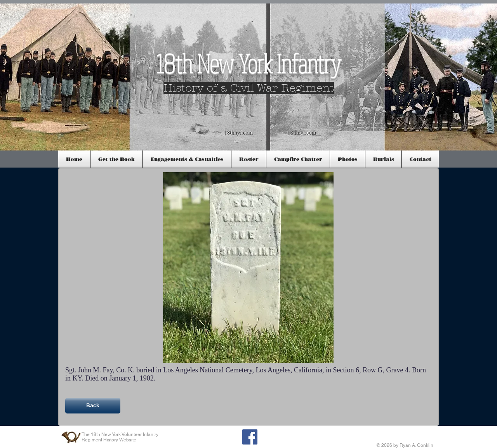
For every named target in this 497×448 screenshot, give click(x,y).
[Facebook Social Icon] (250, 437)
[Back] (93, 406)
